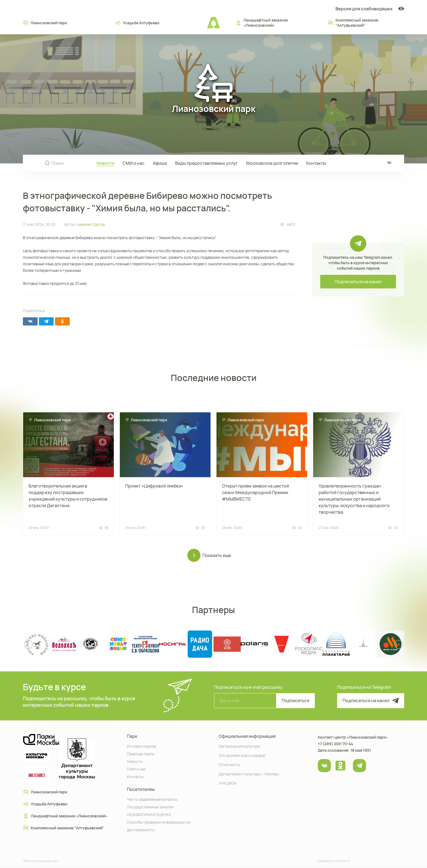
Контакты (316, 163)
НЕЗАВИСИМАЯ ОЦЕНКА (149, 814)
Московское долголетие (272, 163)
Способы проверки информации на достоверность (158, 826)
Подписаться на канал (358, 282)
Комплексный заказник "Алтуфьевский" (353, 23)
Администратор (91, 224)
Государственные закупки (150, 807)
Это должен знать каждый (242, 755)
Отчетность (229, 764)
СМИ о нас (134, 163)
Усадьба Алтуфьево (137, 23)
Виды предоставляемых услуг (207, 163)
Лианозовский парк (45, 23)
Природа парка (141, 753)
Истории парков (141, 746)
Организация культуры (239, 746)
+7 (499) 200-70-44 (335, 744)
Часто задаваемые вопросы (152, 799)
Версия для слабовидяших (370, 9)
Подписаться (295, 701)
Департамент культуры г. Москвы (249, 774)
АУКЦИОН (228, 783)
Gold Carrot (343, 861)
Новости (105, 163)
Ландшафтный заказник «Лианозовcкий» (262, 23)
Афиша (160, 163)
